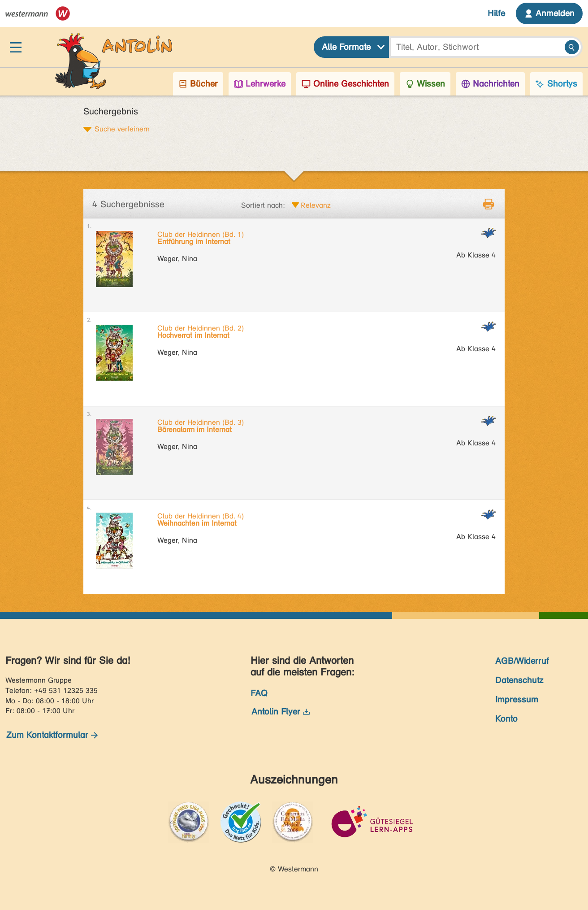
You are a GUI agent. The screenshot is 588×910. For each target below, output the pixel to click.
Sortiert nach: (263, 205)
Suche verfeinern (122, 129)
